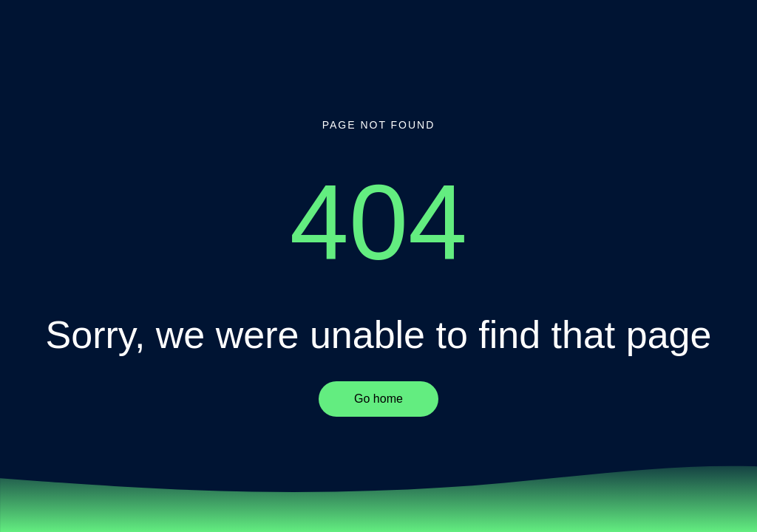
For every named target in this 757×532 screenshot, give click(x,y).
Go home (378, 399)
